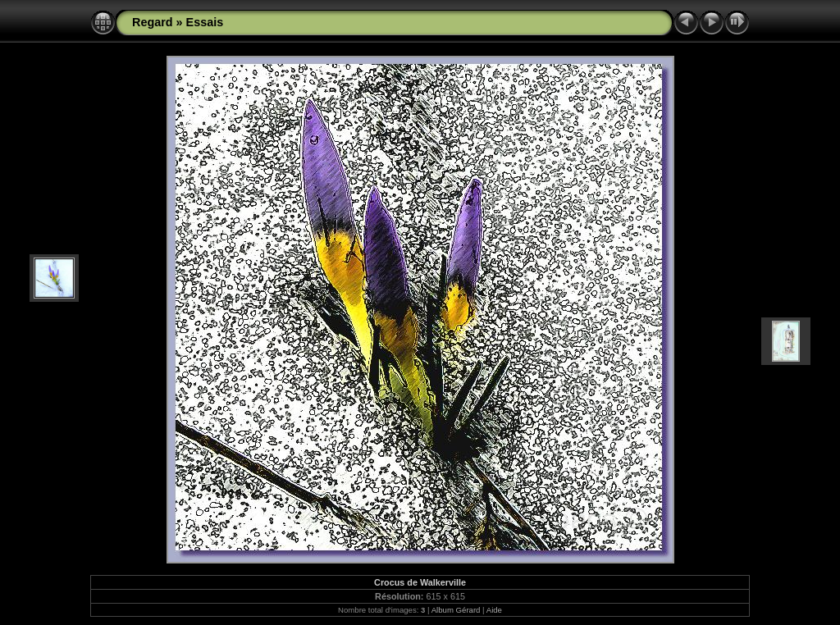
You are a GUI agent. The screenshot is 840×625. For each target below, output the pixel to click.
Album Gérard (456, 610)
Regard (153, 22)
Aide (494, 610)
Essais (205, 22)
